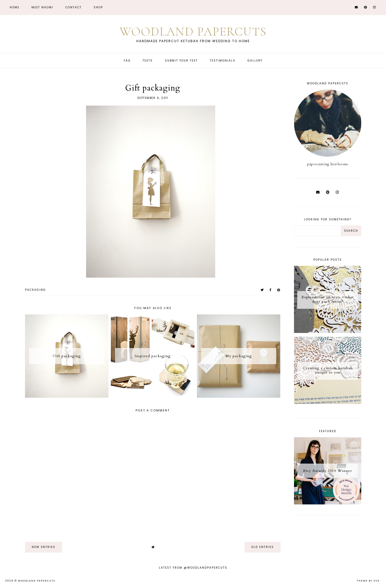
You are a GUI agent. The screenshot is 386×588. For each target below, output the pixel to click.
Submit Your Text (181, 61)
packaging (36, 290)
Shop (98, 7)
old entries (263, 547)
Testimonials (223, 61)
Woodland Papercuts (193, 32)
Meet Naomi (42, 7)
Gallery (255, 61)
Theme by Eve (368, 581)
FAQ (127, 61)
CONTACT (73, 7)
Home (15, 7)
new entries (44, 547)
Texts (148, 61)
